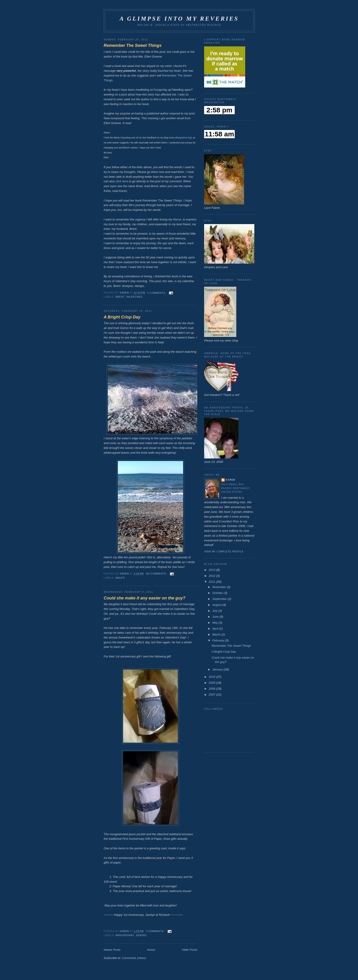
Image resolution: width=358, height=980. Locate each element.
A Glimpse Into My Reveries (179, 19)
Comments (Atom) (134, 958)
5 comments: (157, 293)
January (218, 669)
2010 (212, 677)
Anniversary (125, 935)
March (217, 634)
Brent (120, 297)
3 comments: (156, 931)
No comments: (157, 574)
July (215, 611)
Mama (177, 219)
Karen (230, 480)
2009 (212, 683)
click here (122, 181)
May (216, 623)
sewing (141, 935)
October (218, 593)
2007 (212, 695)
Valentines (134, 297)
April (216, 629)
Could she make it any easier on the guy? (145, 598)
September (220, 599)
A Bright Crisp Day (122, 317)
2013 (212, 570)
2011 (212, 582)
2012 (212, 576)
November (220, 587)
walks (120, 578)
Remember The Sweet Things (133, 45)
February (219, 640)
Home (151, 950)
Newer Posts (112, 950)
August (217, 605)
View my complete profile (224, 552)
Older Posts (190, 950)
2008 (212, 689)
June (216, 617)
